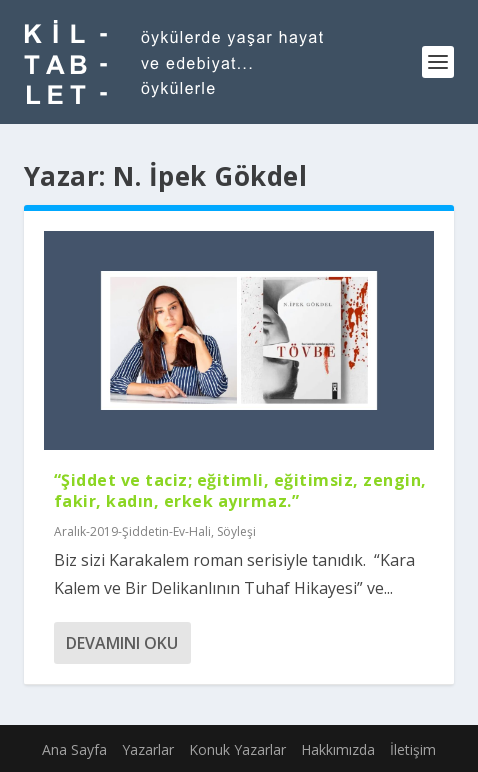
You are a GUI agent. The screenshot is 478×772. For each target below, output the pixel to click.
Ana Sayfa (74, 749)
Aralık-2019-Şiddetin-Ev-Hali (132, 531)
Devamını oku (122, 643)
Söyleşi (236, 531)
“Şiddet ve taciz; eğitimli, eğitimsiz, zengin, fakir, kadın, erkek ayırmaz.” (240, 490)
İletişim (413, 749)
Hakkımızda (338, 749)
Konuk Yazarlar (237, 749)
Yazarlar (148, 749)
